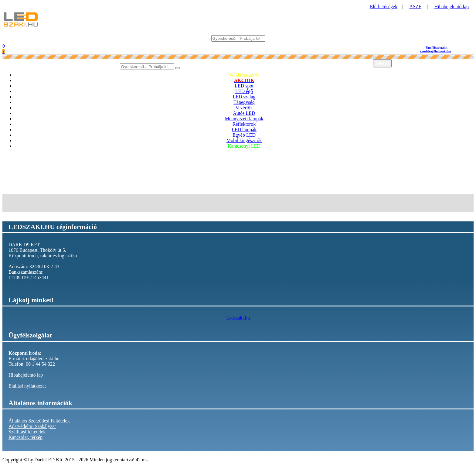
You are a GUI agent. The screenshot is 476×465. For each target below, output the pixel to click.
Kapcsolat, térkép (25, 437)
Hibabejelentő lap (452, 7)
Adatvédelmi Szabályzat (32, 426)
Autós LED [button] (244, 113)
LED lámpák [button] (244, 130)
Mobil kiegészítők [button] (244, 140)
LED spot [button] (244, 86)
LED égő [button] (244, 91)
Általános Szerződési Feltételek (39, 421)
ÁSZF (415, 7)
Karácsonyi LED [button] (244, 146)
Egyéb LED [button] (244, 135)
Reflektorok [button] (244, 124)
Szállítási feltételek (27, 432)
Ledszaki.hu (238, 318)
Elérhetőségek (384, 7)
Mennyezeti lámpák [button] (244, 119)
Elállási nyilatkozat (27, 386)
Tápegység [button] (244, 102)
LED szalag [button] (244, 97)
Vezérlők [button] (244, 108)
